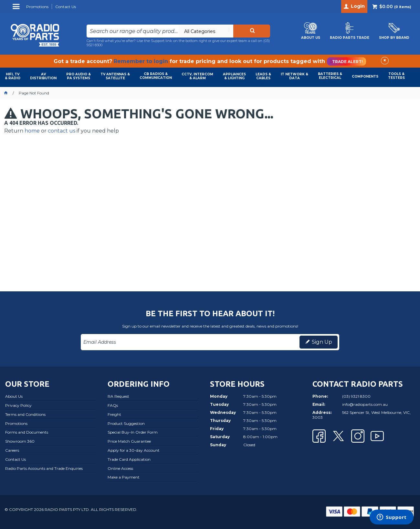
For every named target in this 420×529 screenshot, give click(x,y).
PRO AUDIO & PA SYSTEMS (79, 76)
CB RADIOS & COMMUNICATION (156, 76)
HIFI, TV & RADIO (13, 76)
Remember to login (141, 61)
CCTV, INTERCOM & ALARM (197, 76)
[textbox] (133, 31)
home (32, 131)
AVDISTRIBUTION (43, 76)
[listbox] (206, 31)
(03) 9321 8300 (356, 396)
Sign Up (322, 342)
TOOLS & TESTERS (396, 76)
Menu (17, 9)
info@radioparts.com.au (365, 404)
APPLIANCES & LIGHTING (234, 76)
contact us (62, 131)
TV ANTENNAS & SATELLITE (115, 76)
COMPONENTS (365, 76)
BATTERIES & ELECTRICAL (330, 76)
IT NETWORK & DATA (294, 76)
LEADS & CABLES (263, 76)
